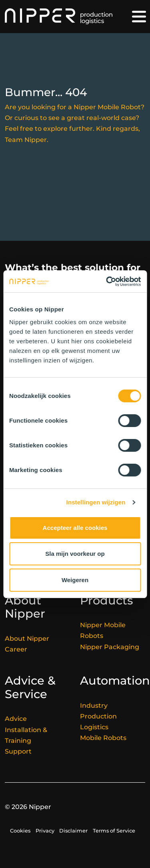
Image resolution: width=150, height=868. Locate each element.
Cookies (20, 831)
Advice (16, 719)
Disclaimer (73, 831)
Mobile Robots (103, 738)
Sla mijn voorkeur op (75, 554)
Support (18, 751)
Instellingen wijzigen (96, 502)
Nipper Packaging (110, 647)
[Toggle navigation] (139, 17)
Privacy (45, 831)
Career (16, 649)
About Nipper (27, 639)
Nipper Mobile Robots (103, 630)
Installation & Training (26, 735)
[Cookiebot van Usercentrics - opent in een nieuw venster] (107, 281)
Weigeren (75, 580)
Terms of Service (114, 831)
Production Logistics (98, 722)
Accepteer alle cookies (75, 528)
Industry (94, 706)
